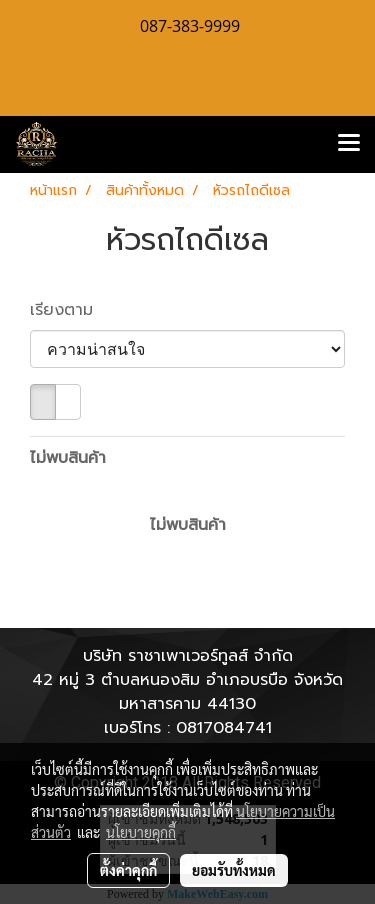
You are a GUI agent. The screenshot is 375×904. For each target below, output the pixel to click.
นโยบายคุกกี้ (141, 832)
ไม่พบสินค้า (68, 458)
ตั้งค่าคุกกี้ (128, 870)
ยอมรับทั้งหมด (234, 870)
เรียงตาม (70, 310)
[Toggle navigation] (349, 144)
